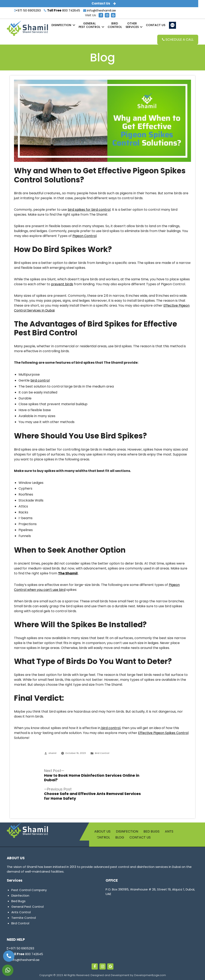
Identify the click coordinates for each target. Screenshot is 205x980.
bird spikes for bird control (89, 210)
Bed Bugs (151, 831)
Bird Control (102, 753)
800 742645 (62, 10)
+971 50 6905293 (27, 10)
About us (102, 831)
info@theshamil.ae (100, 10)
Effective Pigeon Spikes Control (163, 733)
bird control (40, 380)
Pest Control (89, 25)
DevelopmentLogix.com (150, 975)
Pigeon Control (84, 236)
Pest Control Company (29, 890)
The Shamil (68, 573)
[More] (172, 25)
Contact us (156, 25)
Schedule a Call (178, 40)
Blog (120, 837)
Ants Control (21, 912)
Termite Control (24, 918)
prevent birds (62, 284)
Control (115, 25)
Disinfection (61, 25)
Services (132, 25)
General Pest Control (27, 907)
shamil (52, 753)
